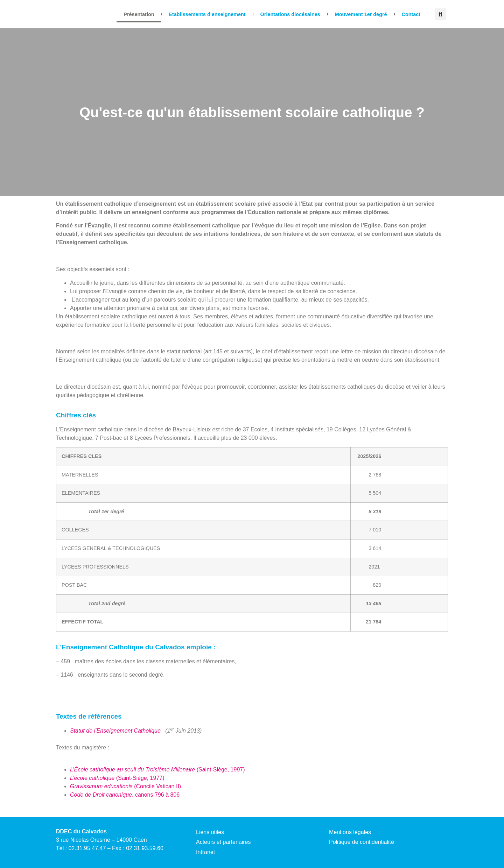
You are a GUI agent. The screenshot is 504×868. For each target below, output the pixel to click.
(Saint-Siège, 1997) (157, 770)
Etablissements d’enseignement (207, 14)
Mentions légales (350, 832)
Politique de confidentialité (362, 842)
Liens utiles (210, 832)
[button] (440, 14)
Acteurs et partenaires (223, 842)
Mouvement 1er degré (361, 14)
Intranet (205, 852)
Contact (411, 14)
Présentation (139, 14)
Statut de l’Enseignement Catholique (116, 731)
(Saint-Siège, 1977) (117, 778)
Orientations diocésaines (290, 14)
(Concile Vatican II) (125, 786)
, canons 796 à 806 (125, 795)
